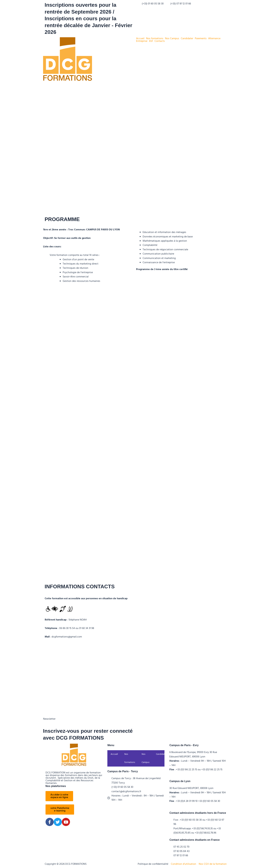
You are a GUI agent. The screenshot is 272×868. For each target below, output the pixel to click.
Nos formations (155, 39)
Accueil (140, 39)
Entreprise (142, 41)
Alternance (214, 39)
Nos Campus (172, 39)
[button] (141, 39)
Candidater (187, 39)
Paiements (201, 39)
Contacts (160, 41)
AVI (151, 41)
